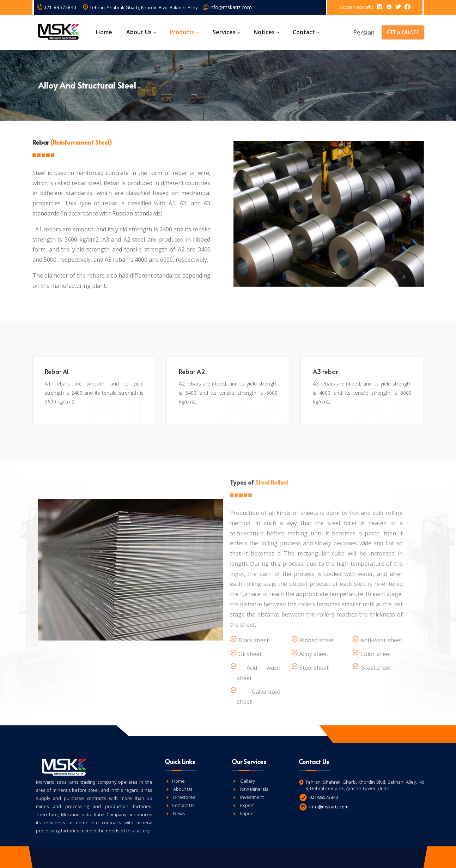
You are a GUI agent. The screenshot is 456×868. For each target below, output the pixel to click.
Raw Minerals (254, 789)
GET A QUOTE (403, 32)
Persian (364, 32)
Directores (184, 797)
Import (247, 813)
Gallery (247, 781)
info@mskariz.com (231, 7)
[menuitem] (106, 32)
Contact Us (183, 805)
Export (247, 805)
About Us (182, 789)
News (179, 813)
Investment (251, 797)
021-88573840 (60, 7)
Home (178, 781)
